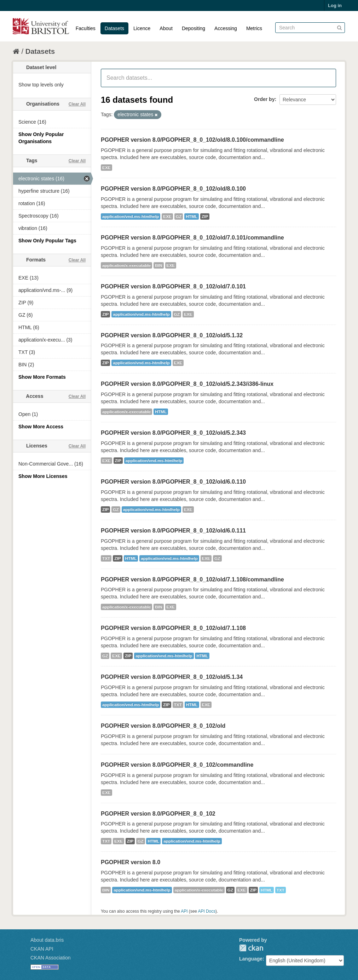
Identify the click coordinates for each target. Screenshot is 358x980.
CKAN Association (51, 958)
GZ (179, 216)
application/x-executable (126, 265)
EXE (106, 168)
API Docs (207, 911)
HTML (192, 216)
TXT (106, 558)
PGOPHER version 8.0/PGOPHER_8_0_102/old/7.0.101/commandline (192, 238)
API (184, 911)
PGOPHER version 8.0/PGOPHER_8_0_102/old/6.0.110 (173, 482)
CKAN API (42, 949)
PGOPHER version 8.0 (131, 862)
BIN (158, 265)
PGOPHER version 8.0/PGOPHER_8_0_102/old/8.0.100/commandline (192, 140)
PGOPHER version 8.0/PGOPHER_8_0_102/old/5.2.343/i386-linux (187, 384)
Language (251, 959)
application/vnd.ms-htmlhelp (131, 216)
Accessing (226, 28)
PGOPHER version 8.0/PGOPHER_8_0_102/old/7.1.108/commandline (192, 579)
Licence (142, 28)
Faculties (86, 28)
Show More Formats (42, 377)
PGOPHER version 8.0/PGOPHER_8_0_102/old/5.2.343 (173, 433)
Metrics (254, 28)
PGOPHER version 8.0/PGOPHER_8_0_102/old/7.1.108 (173, 628)
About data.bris (47, 940)
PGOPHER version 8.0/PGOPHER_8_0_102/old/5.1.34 (172, 677)
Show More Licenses (43, 476)
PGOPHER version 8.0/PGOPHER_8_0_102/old (163, 726)
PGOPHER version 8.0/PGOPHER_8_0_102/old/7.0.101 (173, 286)
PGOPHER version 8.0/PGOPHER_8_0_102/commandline (177, 765)
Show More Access (41, 427)
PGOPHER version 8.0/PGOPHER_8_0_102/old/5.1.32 (172, 335)
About (166, 28)
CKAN (251, 948)
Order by (264, 99)
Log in (335, 5)
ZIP (205, 216)
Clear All (77, 104)
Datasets (114, 28)
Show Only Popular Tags (47, 241)
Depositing (194, 28)
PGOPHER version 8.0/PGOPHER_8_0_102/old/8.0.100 (173, 189)
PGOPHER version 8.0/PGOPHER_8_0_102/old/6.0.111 (173, 531)
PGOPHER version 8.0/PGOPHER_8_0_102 (158, 814)
